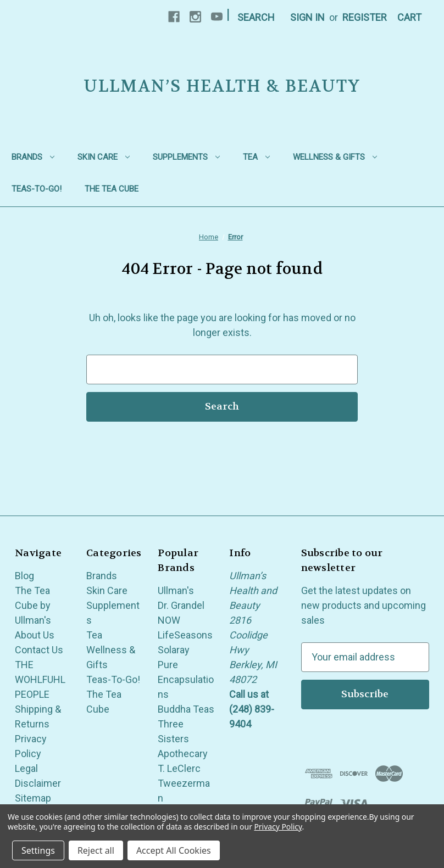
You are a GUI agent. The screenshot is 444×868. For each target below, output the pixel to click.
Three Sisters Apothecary (183, 739)
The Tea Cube (112, 189)
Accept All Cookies (174, 850)
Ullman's (176, 590)
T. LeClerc (179, 768)
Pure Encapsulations (186, 679)
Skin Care (104, 157)
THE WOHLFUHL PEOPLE (40, 679)
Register (365, 17)
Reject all (96, 850)
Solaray (174, 650)
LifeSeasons (185, 635)
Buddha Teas (186, 709)
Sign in (307, 17)
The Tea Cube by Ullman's (33, 605)
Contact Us (39, 650)
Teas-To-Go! (37, 189)
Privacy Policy (278, 827)
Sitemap (33, 798)
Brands (33, 157)
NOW (169, 620)
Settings (38, 850)
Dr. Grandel (181, 605)
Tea (256, 157)
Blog (24, 576)
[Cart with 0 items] (409, 17)
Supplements (186, 157)
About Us (35, 635)
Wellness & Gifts (335, 157)
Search (256, 17)
